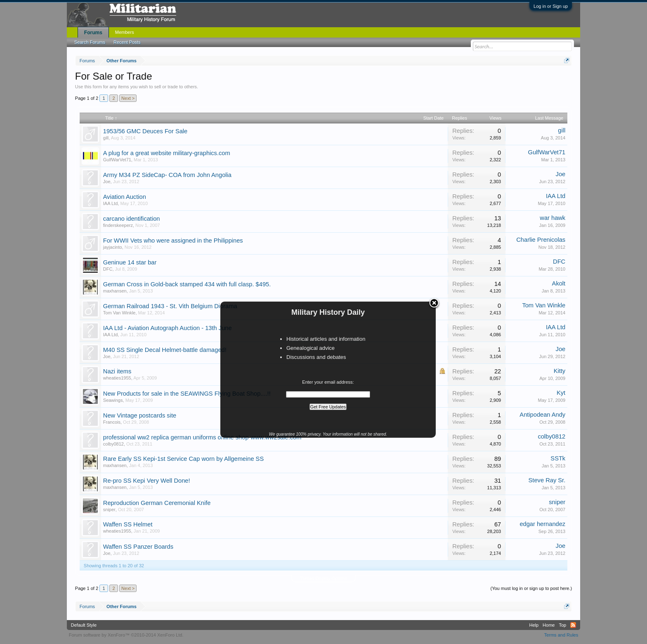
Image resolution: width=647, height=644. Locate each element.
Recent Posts (127, 42)
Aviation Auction (125, 197)
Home (549, 625)
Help (534, 625)
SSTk (558, 458)
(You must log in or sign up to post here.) (531, 588)
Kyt (561, 393)
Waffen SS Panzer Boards (138, 547)
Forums (93, 33)
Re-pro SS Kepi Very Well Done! (147, 481)
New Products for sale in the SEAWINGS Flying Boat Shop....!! (187, 394)
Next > (128, 98)
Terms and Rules (561, 635)
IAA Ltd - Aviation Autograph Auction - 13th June (168, 328)
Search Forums (90, 42)
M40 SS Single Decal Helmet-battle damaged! (165, 350)
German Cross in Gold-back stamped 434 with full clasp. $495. (187, 284)
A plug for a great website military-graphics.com (167, 153)
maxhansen (115, 291)
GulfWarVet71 (117, 160)
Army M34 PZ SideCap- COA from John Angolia (167, 175)
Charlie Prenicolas (541, 240)
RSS (573, 625)
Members (125, 32)
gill (106, 138)
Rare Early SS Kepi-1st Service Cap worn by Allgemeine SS (183, 459)
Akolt (559, 283)
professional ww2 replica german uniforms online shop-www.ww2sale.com (202, 437)
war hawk (553, 218)
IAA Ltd (110, 203)
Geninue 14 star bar (130, 262)
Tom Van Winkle (119, 313)
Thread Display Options (324, 578)
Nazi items (117, 371)
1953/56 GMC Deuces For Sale (145, 131)
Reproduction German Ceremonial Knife (157, 503)
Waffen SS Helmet (128, 524)
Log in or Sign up (551, 6)
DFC (108, 269)
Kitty (560, 371)
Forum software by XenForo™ (126, 635)
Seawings (113, 400)
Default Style (84, 625)
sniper (109, 510)
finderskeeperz (118, 225)
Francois (112, 422)
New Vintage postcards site (140, 415)
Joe (107, 182)
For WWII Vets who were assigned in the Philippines (173, 241)
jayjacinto (113, 247)
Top (562, 625)
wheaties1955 (117, 378)
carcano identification (132, 219)
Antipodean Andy (542, 415)
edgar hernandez (542, 524)
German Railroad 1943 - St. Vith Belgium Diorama (170, 306)
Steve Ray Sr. (547, 480)
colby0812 (113, 444)
